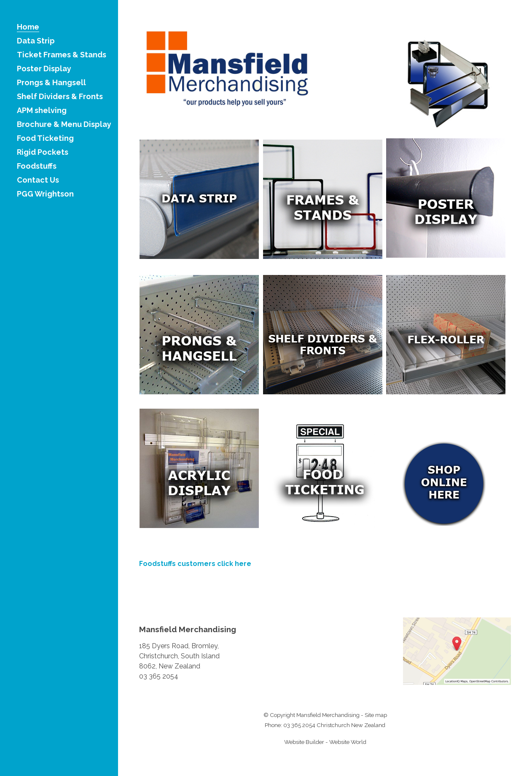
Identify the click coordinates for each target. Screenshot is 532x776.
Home (28, 27)
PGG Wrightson (45, 194)
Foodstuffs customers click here (195, 564)
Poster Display (44, 69)
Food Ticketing (45, 139)
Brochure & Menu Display (64, 125)
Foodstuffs (37, 166)
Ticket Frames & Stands (62, 55)
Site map (376, 715)
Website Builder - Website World (325, 742)
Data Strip (36, 41)
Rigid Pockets (43, 152)
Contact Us (38, 180)
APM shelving (42, 111)
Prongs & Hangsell (51, 83)
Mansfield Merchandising (328, 715)
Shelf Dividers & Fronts (60, 97)
